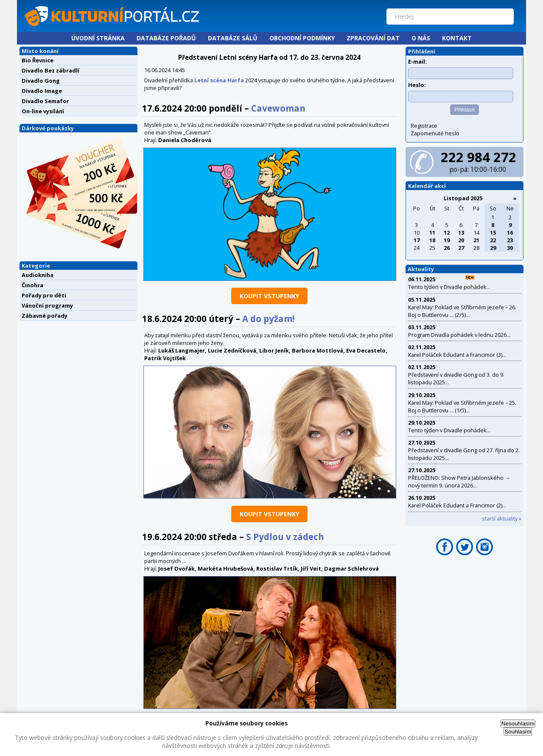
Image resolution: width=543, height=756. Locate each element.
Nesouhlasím (518, 724)
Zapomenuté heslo (435, 133)
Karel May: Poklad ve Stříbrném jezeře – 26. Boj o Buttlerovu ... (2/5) (462, 311)
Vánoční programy (47, 305)
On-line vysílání (43, 111)
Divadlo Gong (41, 81)
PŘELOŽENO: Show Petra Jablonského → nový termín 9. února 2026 (459, 482)
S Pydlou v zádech (285, 537)
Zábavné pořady (45, 316)
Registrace (424, 126)
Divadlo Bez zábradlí (50, 70)
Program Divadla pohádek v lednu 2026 (457, 335)
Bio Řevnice (38, 60)
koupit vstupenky (269, 296)
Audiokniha (38, 275)
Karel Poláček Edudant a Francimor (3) (455, 355)
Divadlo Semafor (45, 101)
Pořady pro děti (44, 295)
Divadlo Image (42, 91)
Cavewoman (278, 108)
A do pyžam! (268, 319)
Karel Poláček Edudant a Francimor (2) (455, 505)
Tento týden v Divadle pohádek (447, 287)
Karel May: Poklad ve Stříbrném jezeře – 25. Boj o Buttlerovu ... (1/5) (462, 406)
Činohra (32, 285)
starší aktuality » (502, 518)
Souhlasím (518, 732)
